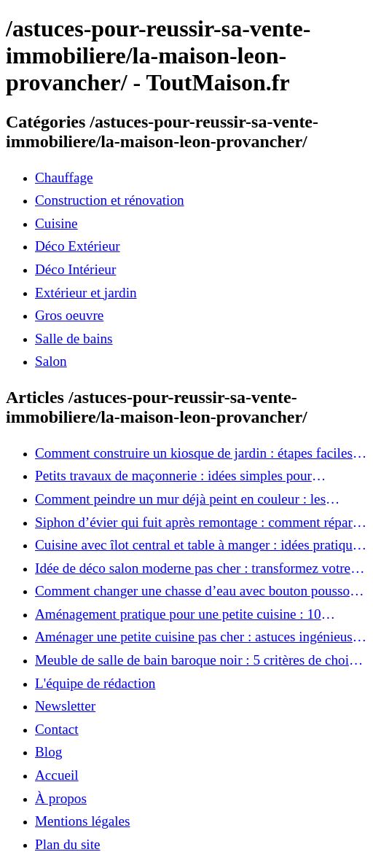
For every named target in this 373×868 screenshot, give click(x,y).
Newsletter (65, 706)
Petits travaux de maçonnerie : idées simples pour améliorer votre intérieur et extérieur (173, 476)
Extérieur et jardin (86, 293)
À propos (61, 798)
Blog (48, 752)
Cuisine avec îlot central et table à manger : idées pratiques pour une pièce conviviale (200, 545)
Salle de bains (74, 339)
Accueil (57, 775)
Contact (57, 729)
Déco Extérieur (78, 246)
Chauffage (64, 177)
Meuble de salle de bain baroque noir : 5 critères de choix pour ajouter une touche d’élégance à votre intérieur (196, 660)
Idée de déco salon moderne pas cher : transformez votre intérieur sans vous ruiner (193, 568)
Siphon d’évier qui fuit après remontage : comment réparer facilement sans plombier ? (199, 523)
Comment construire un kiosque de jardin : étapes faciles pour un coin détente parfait (194, 453)
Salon (51, 361)
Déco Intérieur (75, 269)
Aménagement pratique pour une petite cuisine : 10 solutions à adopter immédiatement (178, 614)
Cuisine (56, 223)
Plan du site (68, 844)
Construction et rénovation (110, 200)
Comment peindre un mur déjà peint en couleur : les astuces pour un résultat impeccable (180, 499)
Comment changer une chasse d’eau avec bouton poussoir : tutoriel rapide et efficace (200, 591)
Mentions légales (83, 821)
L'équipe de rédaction (95, 683)
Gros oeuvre (69, 315)
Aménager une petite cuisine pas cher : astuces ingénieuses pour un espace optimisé (200, 637)
